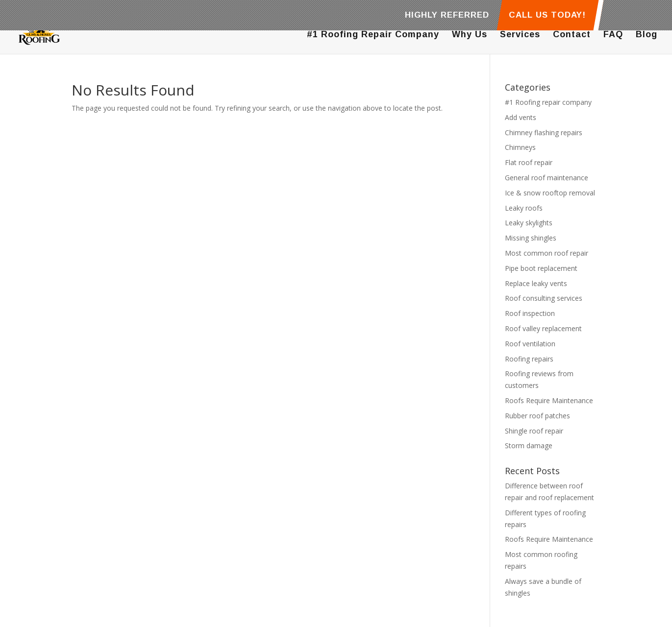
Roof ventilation (530, 344)
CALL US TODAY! (547, 15)
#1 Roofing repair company (548, 102)
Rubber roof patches (537, 416)
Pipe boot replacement (541, 268)
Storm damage (529, 446)
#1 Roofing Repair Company (373, 35)
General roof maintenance (547, 178)
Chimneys (520, 147)
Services (520, 35)
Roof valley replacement (543, 328)
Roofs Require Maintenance (549, 400)
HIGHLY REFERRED (447, 15)
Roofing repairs (529, 359)
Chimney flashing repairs (544, 133)
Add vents (521, 117)
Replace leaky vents (536, 283)
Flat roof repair (529, 162)
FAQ (613, 35)
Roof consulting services (544, 298)
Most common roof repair (547, 253)
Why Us (470, 35)
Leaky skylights (529, 223)
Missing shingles (531, 238)
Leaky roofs (524, 208)
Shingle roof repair (534, 431)
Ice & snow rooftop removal (550, 193)
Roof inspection (530, 313)
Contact (572, 35)
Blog (647, 35)
